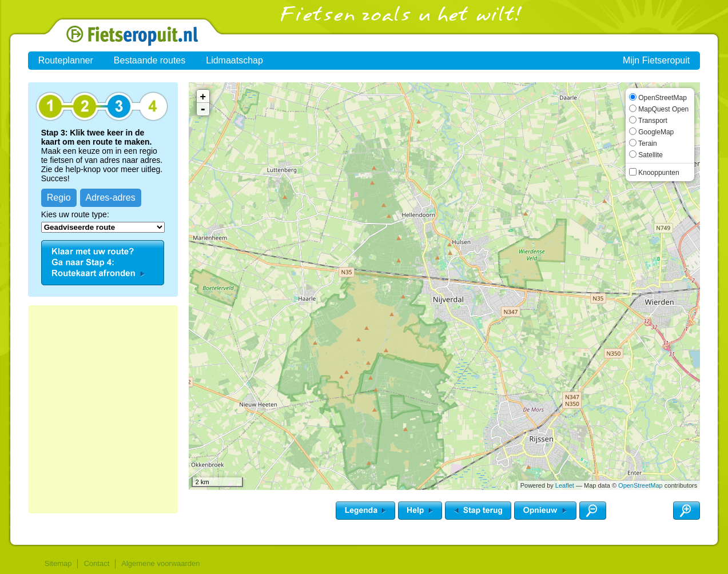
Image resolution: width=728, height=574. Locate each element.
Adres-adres (111, 198)
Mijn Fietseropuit (656, 60)
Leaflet (565, 485)
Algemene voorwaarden (160, 563)
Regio (59, 198)
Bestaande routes (150, 60)
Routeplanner (66, 60)
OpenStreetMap (641, 485)
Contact (96, 563)
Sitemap (58, 563)
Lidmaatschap (234, 60)
